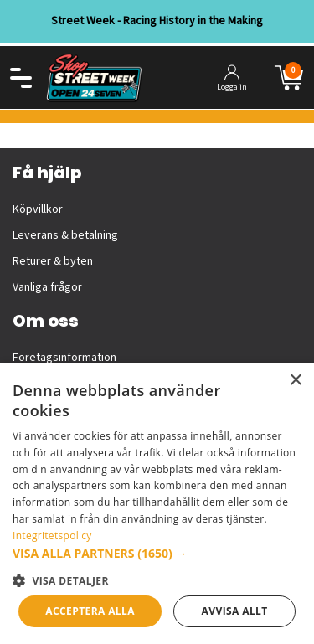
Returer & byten (53, 261)
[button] (157, 553)
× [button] (295, 381)
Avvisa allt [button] (235, 611)
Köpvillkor (38, 209)
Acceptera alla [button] (90, 611)
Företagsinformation (64, 358)
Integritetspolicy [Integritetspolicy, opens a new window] (52, 536)
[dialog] (157, 503)
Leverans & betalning (65, 235)
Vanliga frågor (47, 287)
